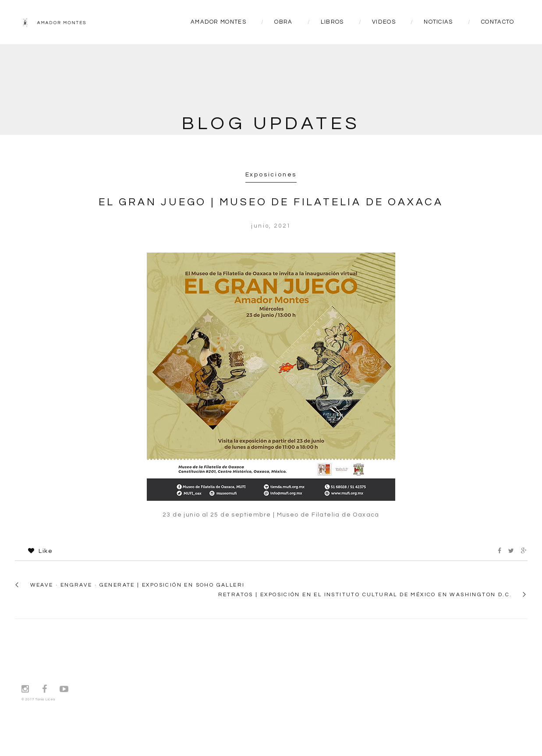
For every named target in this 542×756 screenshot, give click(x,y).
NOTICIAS (438, 22)
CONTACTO (498, 22)
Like (40, 551)
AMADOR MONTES (218, 22)
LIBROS (332, 22)
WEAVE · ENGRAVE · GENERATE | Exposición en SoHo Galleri (138, 585)
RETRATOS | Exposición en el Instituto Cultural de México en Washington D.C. (365, 595)
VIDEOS (384, 22)
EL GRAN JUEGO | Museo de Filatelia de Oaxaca (271, 202)
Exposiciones (271, 175)
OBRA (283, 22)
